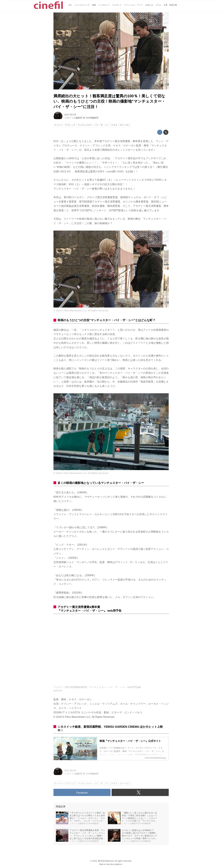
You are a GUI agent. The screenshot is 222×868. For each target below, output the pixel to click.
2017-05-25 (70, 115)
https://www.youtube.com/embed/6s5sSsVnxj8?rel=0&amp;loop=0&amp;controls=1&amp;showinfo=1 (111, 651)
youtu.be (58, 691)
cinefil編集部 (92, 118)
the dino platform (114, 864)
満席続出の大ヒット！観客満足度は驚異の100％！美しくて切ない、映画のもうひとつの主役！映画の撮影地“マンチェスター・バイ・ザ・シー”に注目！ (109, 101)
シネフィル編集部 (73, 118)
